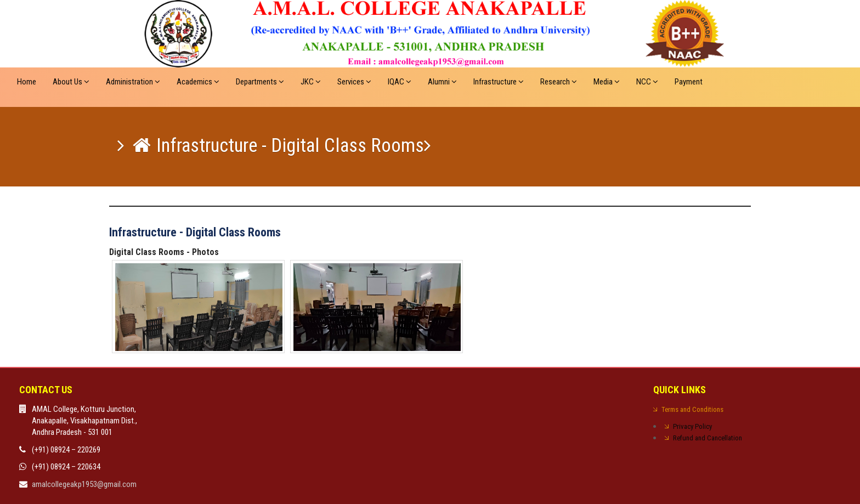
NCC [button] (647, 82)
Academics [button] (198, 82)
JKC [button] (311, 82)
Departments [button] (260, 82)
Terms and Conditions (692, 409)
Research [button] (559, 82)
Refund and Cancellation (708, 438)
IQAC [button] (400, 82)
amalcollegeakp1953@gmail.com (84, 484)
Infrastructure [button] (499, 82)
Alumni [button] (442, 82)
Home (27, 82)
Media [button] (607, 82)
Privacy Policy (692, 426)
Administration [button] (133, 82)
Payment (689, 82)
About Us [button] (71, 82)
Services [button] (354, 82)
